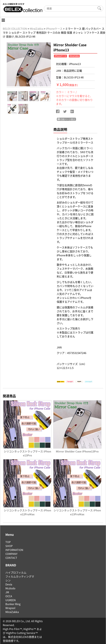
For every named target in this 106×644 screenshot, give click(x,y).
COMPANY (11, 554)
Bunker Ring (13, 604)
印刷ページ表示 (66, 119)
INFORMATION (14, 550)
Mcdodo (10, 588)
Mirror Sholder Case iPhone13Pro (77, 449)
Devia (9, 584)
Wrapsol (10, 608)
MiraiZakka (12, 612)
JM (7, 592)
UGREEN (11, 600)
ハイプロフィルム (16, 572)
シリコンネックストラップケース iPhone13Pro (27, 451)
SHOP (9, 546)
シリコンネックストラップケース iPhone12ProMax (27, 510)
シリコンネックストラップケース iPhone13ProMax (77, 510)
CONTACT (11, 558)
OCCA (9, 596)
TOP (8, 542)
